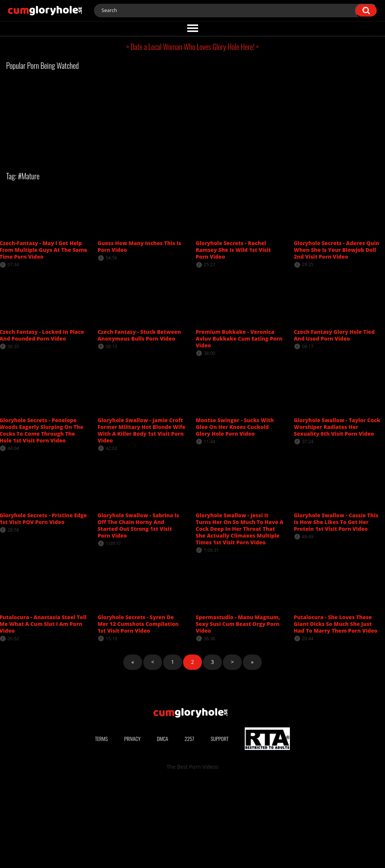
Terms (102, 825)
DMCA (162, 825)
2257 (189, 825)
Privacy (132, 825)
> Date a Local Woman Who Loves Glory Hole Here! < (192, 47)
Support (220, 825)
